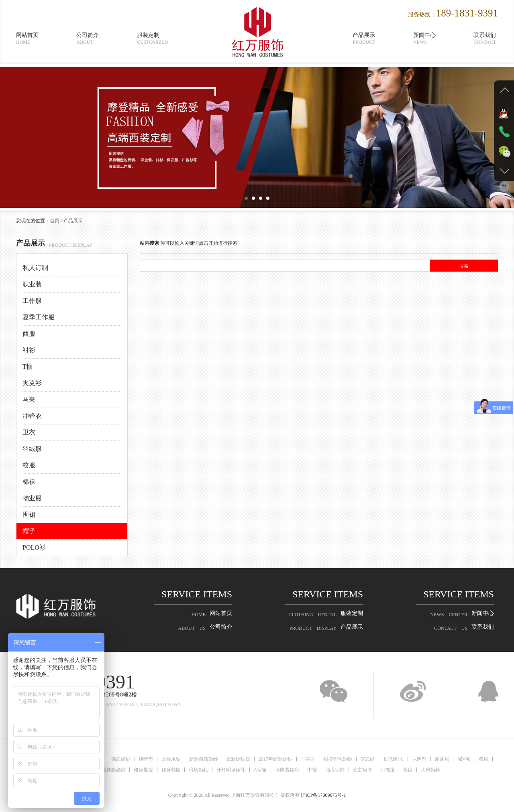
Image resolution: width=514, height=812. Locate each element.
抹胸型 (420, 759)
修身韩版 (170, 770)
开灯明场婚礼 (230, 770)
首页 (55, 221)
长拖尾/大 (394, 759)
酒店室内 (335, 770)
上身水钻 (171, 759)
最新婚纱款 (238, 759)
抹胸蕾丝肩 (287, 770)
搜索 (464, 266)
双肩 (485, 759)
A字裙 (260, 770)
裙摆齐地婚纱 (338, 759)
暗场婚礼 (198, 770)
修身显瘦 (143, 770)
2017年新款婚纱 (275, 759)
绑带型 (145, 759)
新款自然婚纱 (203, 759)
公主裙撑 (363, 770)
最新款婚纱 (112, 770)
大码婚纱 (432, 770)
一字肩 (308, 759)
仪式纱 (368, 759)
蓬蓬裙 (443, 759)
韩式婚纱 (120, 759)
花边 (409, 770)
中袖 (312, 770)
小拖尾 (388, 770)
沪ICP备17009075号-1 (323, 795)
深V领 (465, 759)
